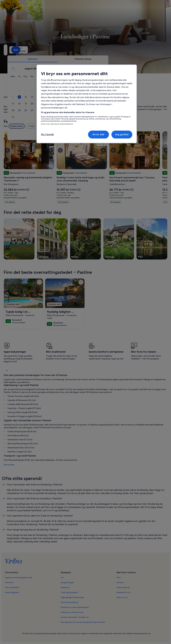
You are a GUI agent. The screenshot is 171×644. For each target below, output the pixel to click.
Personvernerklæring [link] (69, 602)
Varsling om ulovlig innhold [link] (72, 612)
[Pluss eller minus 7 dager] (117, 126)
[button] (93, 84)
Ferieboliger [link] (16, 97)
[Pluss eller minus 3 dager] (104, 126)
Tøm (137, 135)
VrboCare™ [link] (10, 582)
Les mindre (9, 465)
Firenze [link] (43, 97)
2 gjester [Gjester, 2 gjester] (118, 51)
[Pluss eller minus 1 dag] (79, 126)
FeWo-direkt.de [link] (123, 587)
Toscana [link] (34, 97)
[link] (39, 282)
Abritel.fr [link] (120, 582)
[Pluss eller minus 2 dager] (91, 126)
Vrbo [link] (119, 578)
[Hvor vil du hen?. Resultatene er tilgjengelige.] (30, 50)
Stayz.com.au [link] (122, 597)
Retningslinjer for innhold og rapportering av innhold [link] (83, 622)
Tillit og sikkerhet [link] (12, 587)
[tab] (81, 59)
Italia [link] (26, 97)
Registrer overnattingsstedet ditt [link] (18, 578)
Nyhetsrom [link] (65, 587)
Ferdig (149, 135)
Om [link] (62, 578)
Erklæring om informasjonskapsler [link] (75, 607)
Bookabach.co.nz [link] (124, 592)
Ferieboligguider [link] (12, 592)
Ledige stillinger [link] (67, 582)
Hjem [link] (6, 97)
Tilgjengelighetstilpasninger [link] (72, 597)
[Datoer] (80, 50)
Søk (161, 50)
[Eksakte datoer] (65, 126)
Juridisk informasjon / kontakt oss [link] (75, 617)
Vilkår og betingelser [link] (69, 592)
